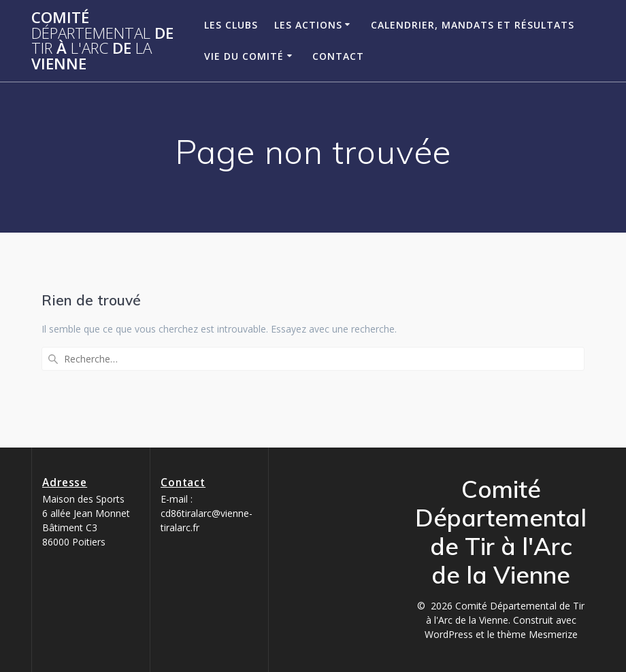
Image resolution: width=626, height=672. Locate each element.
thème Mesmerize (538, 634)
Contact (338, 56)
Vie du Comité (244, 56)
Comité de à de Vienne (102, 41)
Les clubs (231, 25)
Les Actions (308, 25)
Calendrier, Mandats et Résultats (473, 25)
